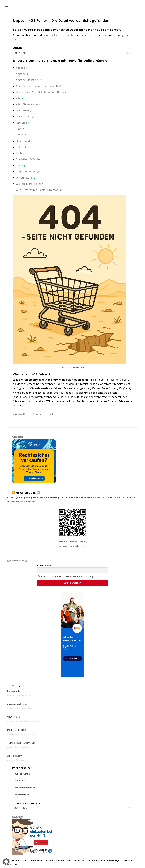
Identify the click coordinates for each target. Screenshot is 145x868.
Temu (21, 165)
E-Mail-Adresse (44, 566)
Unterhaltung (25, 178)
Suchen (17, 48)
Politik (21, 147)
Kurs (20, 129)
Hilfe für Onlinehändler (33, 860)
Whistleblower (14, 860)
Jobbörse (23, 123)
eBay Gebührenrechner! (19, 747)
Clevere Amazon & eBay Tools (22, 734)
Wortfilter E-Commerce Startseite (40, 414)
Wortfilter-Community (55, 860)
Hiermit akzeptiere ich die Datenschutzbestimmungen (68, 577)
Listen (21, 135)
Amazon (22, 74)
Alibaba (22, 68)
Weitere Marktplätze (30, 184)
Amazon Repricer (16, 760)
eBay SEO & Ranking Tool (20, 695)
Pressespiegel (113, 860)
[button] (6, 862)
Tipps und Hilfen (27, 172)
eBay (20, 98)
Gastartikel (24, 110)
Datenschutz (128, 860)
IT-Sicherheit (25, 117)
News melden (74, 860)
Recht (21, 153)
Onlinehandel (25, 141)
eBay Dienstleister (28, 104)
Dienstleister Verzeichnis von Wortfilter (41, 92)
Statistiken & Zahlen (29, 159)
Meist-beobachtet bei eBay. (21, 708)
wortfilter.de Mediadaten (93, 860)
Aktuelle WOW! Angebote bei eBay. (24, 721)
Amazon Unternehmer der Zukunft (38, 86)
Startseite (56, 35)
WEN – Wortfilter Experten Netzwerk (40, 190)
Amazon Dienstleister (30, 80)
